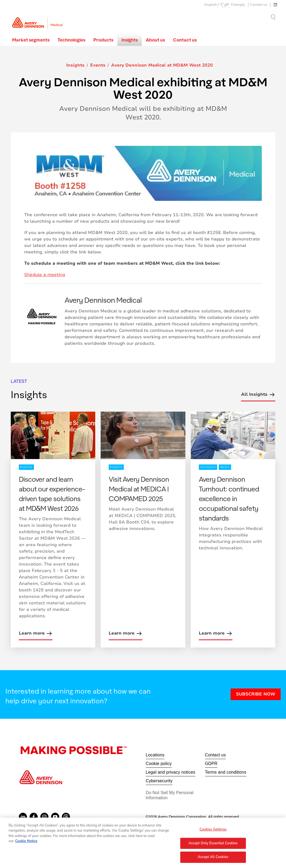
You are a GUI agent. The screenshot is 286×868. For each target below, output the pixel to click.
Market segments (31, 40)
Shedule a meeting (45, 275)
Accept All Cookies (213, 859)
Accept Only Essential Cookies (213, 845)
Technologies (71, 40)
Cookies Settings (213, 832)
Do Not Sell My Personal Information (170, 795)
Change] (238, 5)
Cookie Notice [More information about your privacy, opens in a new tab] (26, 843)
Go (274, 17)
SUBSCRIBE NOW (256, 694)
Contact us (259, 5)
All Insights (258, 395)
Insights (130, 40)
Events (98, 65)
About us (155, 40)
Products (103, 40)
